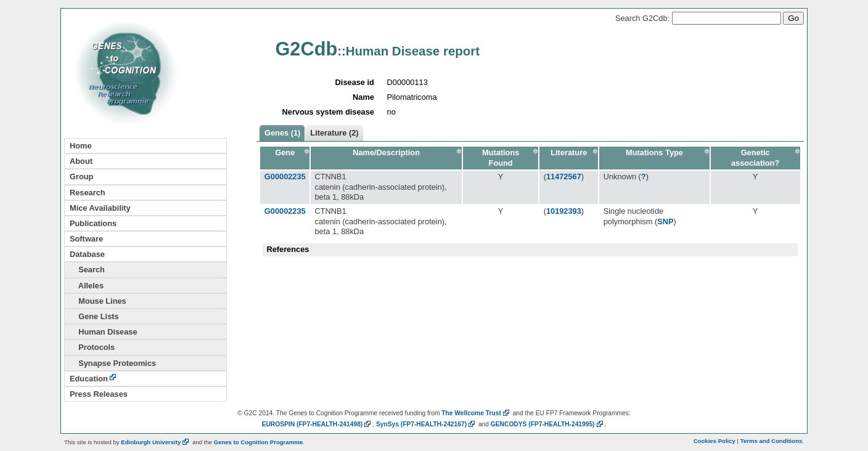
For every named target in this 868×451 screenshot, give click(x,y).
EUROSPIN (317, 424)
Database (87, 254)
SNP (665, 221)
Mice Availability (100, 208)
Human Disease (104, 332)
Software (86, 239)
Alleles (87, 286)
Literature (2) (334, 133)
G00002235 (285, 177)
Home (81, 146)
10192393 (564, 211)
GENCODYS (548, 424)
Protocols (92, 347)
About (81, 161)
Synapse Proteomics (113, 363)
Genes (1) (282, 133)
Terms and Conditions (772, 441)
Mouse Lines (98, 301)
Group (81, 177)
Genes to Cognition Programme (258, 442)
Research (88, 193)
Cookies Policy (714, 441)
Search (87, 270)
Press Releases (99, 394)
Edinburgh (156, 442)
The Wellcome (476, 413)
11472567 (564, 177)
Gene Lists (94, 316)
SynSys (426, 424)
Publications (93, 223)
